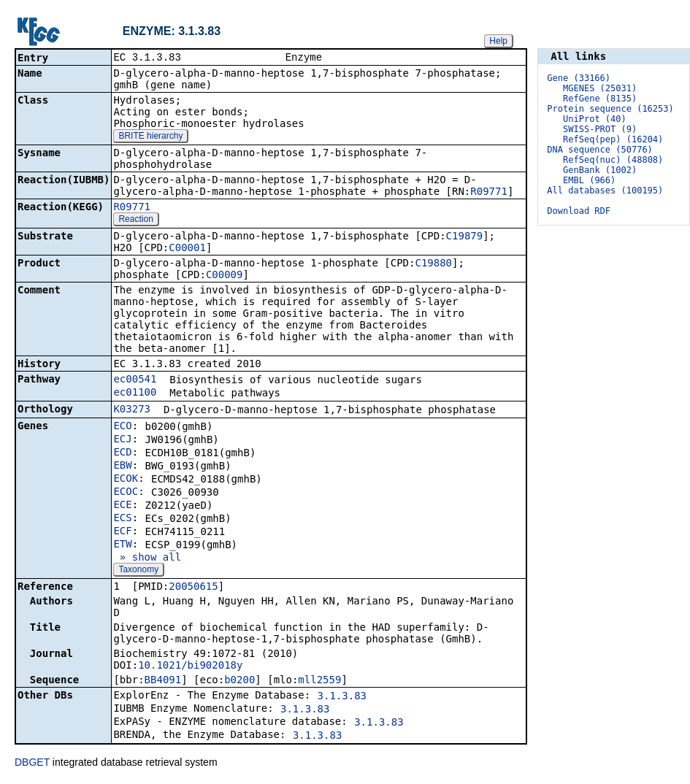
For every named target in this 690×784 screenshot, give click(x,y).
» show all (147, 558)
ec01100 (135, 393)
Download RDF (579, 211)
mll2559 (319, 681)
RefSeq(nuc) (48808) (613, 160)
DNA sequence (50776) (600, 150)
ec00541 (135, 380)
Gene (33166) (579, 78)
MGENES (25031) (600, 88)
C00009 (225, 276)
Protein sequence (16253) (610, 109)
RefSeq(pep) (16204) (613, 139)
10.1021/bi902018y (190, 666)
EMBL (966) (589, 180)
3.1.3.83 (342, 697)
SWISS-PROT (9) (600, 129)
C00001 (187, 249)
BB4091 (163, 681)
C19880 (433, 264)
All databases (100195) (605, 191)
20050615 (193, 588)
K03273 (132, 410)
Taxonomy (138, 571)
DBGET (32, 764)
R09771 (489, 193)
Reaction (135, 220)
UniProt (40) (595, 119)
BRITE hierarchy (150, 137)
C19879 (465, 237)
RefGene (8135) (600, 99)
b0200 (239, 681)
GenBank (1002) (600, 170)
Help (498, 41)
